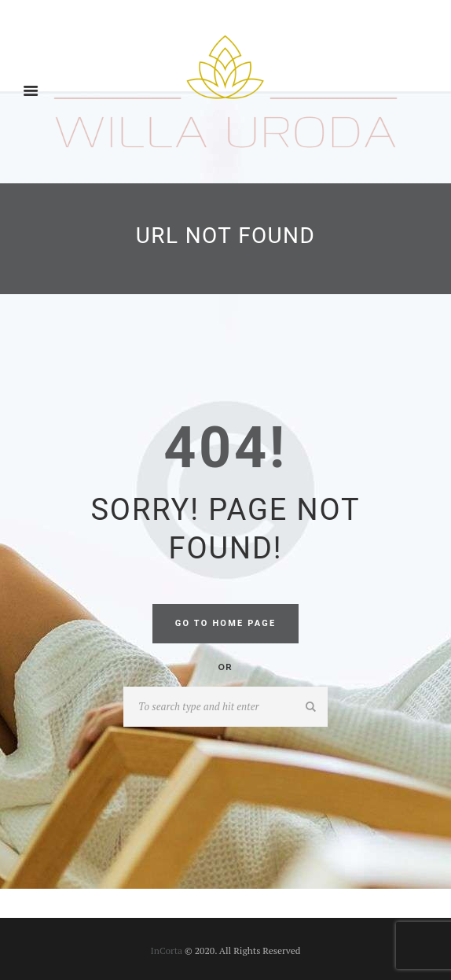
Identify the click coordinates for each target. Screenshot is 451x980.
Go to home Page (226, 623)
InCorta (167, 951)
